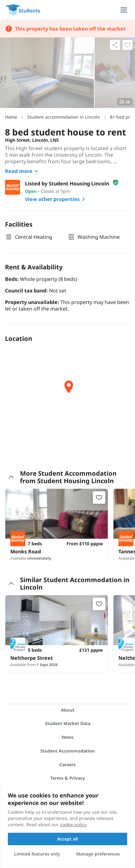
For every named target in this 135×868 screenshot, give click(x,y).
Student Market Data (68, 723)
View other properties (56, 199)
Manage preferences (98, 854)
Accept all (67, 839)
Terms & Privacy (68, 778)
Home (11, 117)
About (68, 710)
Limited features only (37, 854)
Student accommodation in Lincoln (64, 117)
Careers (67, 765)
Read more (22, 171)
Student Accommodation (67, 751)
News (67, 737)
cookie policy (73, 824)
